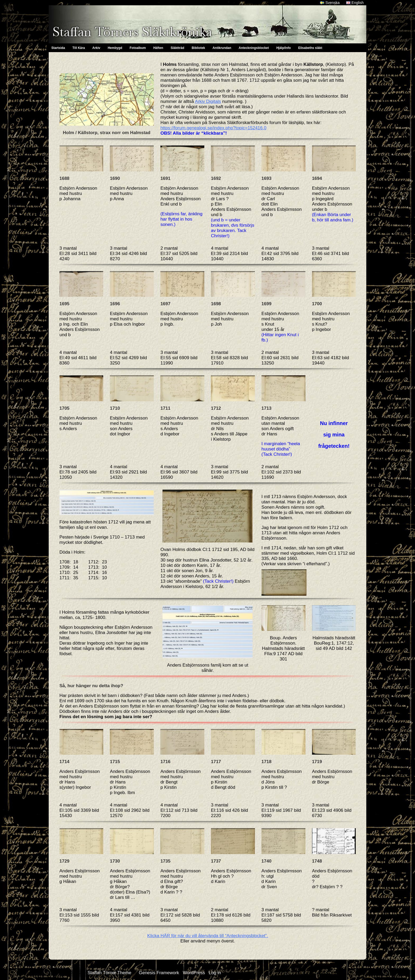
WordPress (194, 973)
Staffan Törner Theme (109, 973)
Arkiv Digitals (208, 101)
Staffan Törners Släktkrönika (132, 32)
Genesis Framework (159, 973)
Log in (215, 973)
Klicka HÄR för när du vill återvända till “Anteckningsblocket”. (207, 936)
